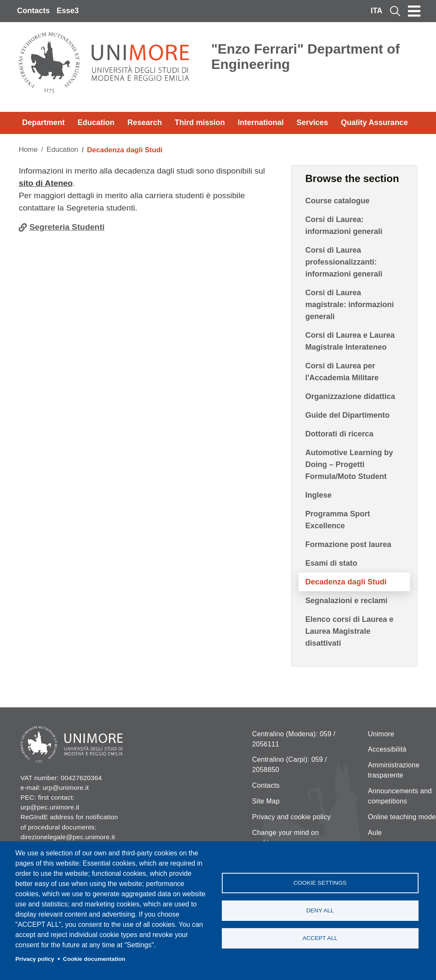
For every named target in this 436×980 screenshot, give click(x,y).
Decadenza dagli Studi (346, 582)
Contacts (33, 11)
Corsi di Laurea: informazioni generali (344, 225)
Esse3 (68, 11)
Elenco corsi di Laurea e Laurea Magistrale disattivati (349, 631)
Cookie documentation (94, 959)
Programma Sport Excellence (338, 520)
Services (312, 122)
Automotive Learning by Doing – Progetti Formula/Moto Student (349, 464)
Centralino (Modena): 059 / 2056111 (294, 739)
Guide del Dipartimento (347, 415)
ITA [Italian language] (376, 11)
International (261, 122)
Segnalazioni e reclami (346, 601)
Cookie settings (320, 883)
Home (28, 150)
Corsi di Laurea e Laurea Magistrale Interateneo (350, 341)
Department (43, 122)
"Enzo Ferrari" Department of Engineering (305, 57)
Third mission (200, 122)
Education (96, 122)
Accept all (320, 938)
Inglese (318, 495)
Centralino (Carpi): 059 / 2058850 (290, 765)
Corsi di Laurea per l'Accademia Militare (342, 372)
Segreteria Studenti (67, 227)
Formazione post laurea (348, 544)
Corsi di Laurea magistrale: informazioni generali (350, 305)
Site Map (266, 801)
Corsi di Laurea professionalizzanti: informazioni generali (344, 262)
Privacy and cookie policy (291, 817)
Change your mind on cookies (285, 838)
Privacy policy (35, 959)
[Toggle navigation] (414, 11)
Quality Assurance (374, 122)
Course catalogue (337, 201)
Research (145, 122)
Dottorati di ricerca (339, 434)
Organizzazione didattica (350, 396)
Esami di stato (331, 563)
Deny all (320, 910)
